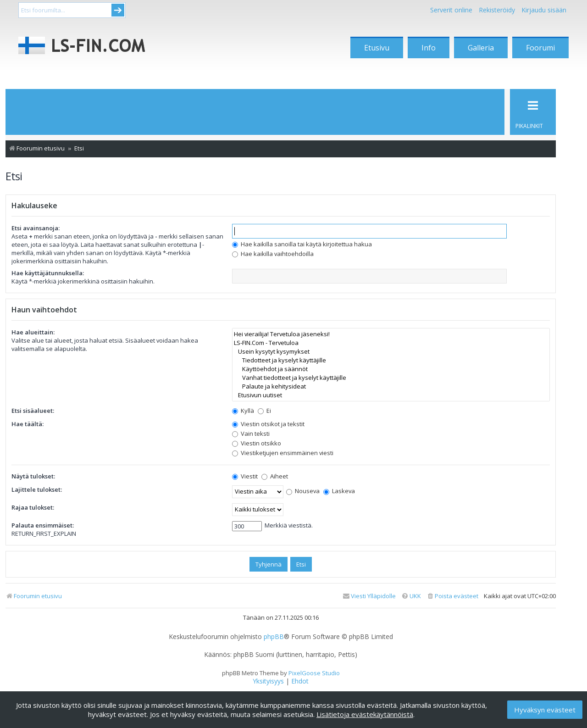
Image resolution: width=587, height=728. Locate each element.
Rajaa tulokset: (33, 507)
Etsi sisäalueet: (33, 411)
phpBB (274, 637)
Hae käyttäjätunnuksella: (48, 273)
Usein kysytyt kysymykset (391, 352)
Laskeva (339, 491)
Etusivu (377, 48)
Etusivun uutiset (391, 395)
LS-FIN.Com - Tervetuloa (391, 343)
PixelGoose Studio (314, 673)
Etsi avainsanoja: (36, 228)
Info (429, 48)
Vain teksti (251, 433)
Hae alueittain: (33, 332)
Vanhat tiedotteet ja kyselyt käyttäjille (391, 378)
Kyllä (243, 411)
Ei (264, 411)
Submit (118, 10)
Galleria (481, 48)
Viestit (245, 476)
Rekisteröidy (497, 10)
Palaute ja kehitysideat (391, 386)
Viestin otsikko (257, 443)
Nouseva (303, 491)
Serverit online (451, 10)
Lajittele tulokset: (37, 489)
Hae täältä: (28, 424)
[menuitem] (452, 596)
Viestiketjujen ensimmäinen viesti (283, 453)
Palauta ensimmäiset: (43, 525)
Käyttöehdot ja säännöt (391, 369)
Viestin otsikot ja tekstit (268, 424)
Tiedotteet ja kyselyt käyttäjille (391, 360)
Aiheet (275, 476)
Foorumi (540, 48)
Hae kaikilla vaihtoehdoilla (273, 254)
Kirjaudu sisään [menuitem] (544, 10)
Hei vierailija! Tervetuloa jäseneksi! (391, 334)
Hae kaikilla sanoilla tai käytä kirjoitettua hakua (302, 244)
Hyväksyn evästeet (545, 710)
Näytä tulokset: (33, 476)
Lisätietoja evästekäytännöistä (365, 714)
